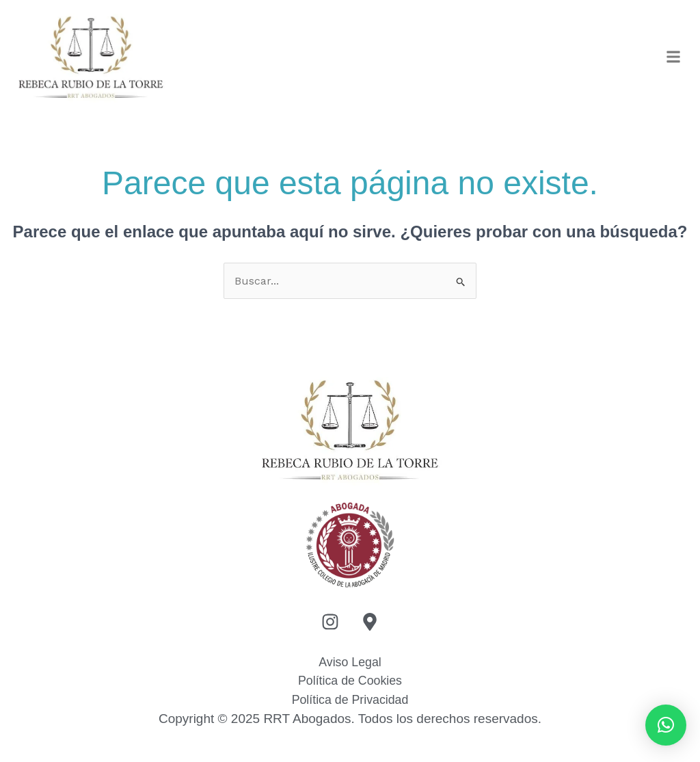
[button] (674, 58)
